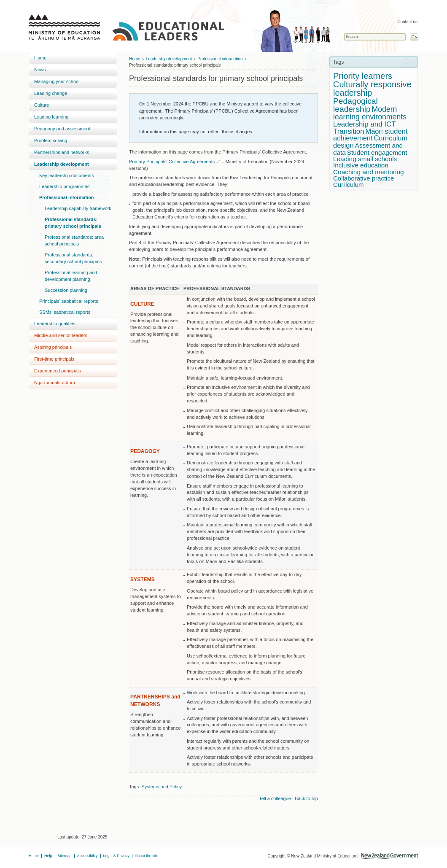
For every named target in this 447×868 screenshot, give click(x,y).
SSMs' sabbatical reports (65, 312)
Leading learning (51, 117)
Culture (42, 105)
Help (48, 856)
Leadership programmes (64, 186)
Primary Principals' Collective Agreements (172, 162)
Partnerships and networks (62, 152)
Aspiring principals (53, 347)
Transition (349, 131)
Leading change (51, 93)
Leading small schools (365, 159)
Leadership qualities (55, 323)
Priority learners (363, 76)
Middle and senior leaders (61, 335)
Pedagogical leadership (355, 105)
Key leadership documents (67, 175)
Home (40, 58)
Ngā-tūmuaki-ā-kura (55, 383)
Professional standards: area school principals (74, 240)
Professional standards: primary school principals (73, 223)
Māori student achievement (370, 135)
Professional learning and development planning (71, 276)
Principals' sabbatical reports (69, 301)
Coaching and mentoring (369, 172)
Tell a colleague (275, 798)
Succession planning (66, 290)
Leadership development (62, 164)
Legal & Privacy (117, 856)
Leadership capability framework (78, 208)
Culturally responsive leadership (372, 89)
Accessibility (88, 856)
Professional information (67, 197)
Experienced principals (58, 371)
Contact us (407, 22)
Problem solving (51, 140)
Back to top (306, 798)
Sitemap (65, 856)
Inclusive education (361, 165)
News (40, 70)
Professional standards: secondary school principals (73, 258)
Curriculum (349, 185)
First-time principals (54, 359)
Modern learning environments (370, 113)
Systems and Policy (162, 787)
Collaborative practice (364, 178)
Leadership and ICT (365, 124)
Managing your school (57, 81)
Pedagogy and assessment (62, 129)
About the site (147, 856)
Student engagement (377, 152)
